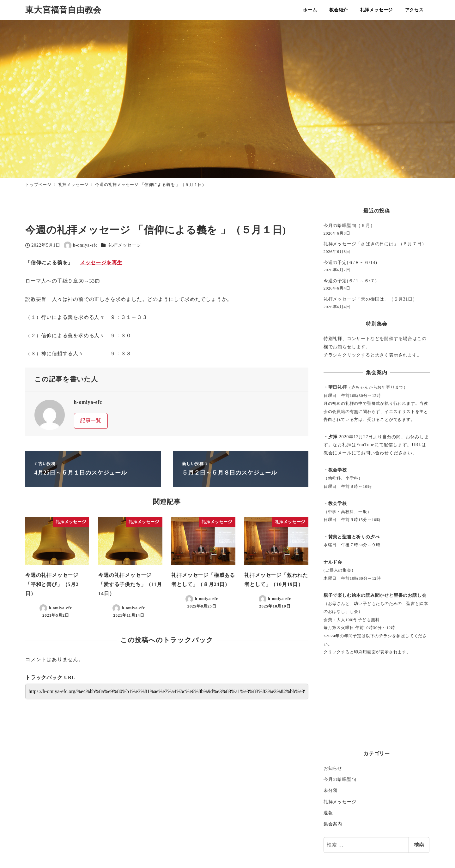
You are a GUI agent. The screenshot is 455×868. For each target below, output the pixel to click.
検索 (419, 845)
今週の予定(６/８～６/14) (350, 262)
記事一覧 (91, 420)
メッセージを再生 (101, 263)
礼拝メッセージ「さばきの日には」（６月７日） (375, 244)
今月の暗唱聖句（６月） (349, 225)
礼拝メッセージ (125, 245)
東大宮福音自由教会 (63, 10)
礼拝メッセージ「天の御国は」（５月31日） (370, 299)
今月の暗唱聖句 (340, 779)
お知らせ (333, 768)
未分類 (331, 790)
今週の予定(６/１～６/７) (350, 281)
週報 (328, 813)
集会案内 (333, 824)
